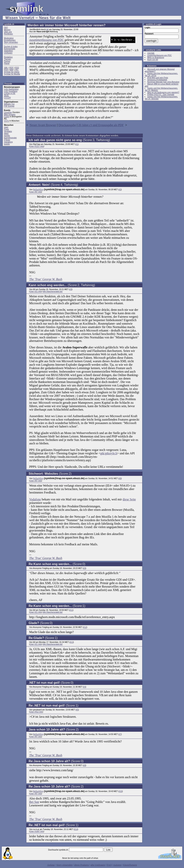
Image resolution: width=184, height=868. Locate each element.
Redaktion (8, 57)
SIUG (6, 95)
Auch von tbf (153, 60)
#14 (76, 829)
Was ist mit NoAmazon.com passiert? (163, 92)
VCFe (7, 121)
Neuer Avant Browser (43, 125)
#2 (120, 190)
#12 (85, 627)
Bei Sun (34, 802)
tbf (47, 29)
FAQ (6, 28)
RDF (11, 68)
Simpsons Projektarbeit (157, 80)
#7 (120, 734)
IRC (17, 70)
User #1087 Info (37, 831)
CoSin (7, 117)
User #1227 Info (37, 146)
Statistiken (8, 51)
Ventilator (8, 131)
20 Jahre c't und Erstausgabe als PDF (101, 125)
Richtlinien (8, 34)
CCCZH (7, 98)
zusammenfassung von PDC (47, 40)
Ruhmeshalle (10, 49)
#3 (71, 289)
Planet (7, 63)
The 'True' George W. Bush (46, 279)
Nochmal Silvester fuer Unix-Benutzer (163, 82)
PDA (6, 70)
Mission (7, 30)
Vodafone (35, 499)
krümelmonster (10, 138)
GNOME (151, 53)
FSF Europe (9, 106)
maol (6, 127)
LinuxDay (8, 112)
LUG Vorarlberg (11, 91)
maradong (8, 142)
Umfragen (8, 53)
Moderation (9, 38)
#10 (121, 791)
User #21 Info (36, 291)
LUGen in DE (10, 93)
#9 (84, 568)
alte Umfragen (98, 865)
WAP (12, 70)
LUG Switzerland (11, 89)
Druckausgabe (67, 125)
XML (6, 68)
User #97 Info (36, 192)
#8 (84, 765)
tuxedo (7, 144)
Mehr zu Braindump (156, 57)
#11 (71, 610)
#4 (84, 687)
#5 (77, 710)
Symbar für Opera (12, 72)
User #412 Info (36, 712)
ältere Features (81, 865)
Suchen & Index (11, 47)
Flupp (6, 129)
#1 (77, 144)
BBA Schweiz (10, 114)
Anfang (51, 865)
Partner (7, 61)
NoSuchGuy (38, 190)
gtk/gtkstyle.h (109, 453)
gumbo (7, 136)
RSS (17, 68)
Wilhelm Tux (9, 104)
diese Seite (129, 499)
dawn (6, 134)
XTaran (7, 140)
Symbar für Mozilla (12, 74)
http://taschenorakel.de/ (53, 291)
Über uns (8, 32)
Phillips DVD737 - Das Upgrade (161, 95)
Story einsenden (11, 42)
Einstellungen (10, 40)
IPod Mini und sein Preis (158, 78)
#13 (72, 642)
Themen (8, 59)
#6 (120, 478)
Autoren (117, 865)
